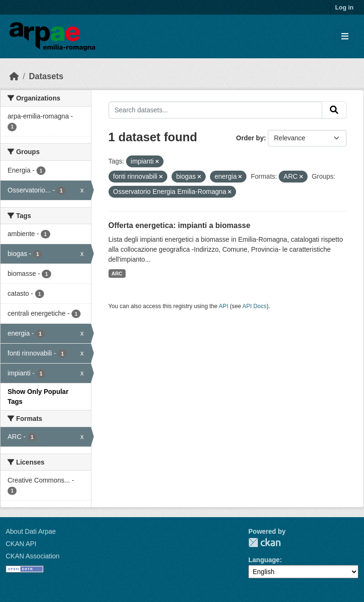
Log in (344, 7)
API (224, 306)
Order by (250, 138)
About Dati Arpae (31, 531)
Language (264, 560)
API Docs (254, 306)
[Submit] (334, 110)
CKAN (264, 543)
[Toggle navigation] (345, 37)
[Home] (14, 76)
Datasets (46, 76)
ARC (117, 274)
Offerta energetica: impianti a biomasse (180, 225)
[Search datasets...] (216, 110)
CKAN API (21, 544)
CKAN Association (33, 556)
